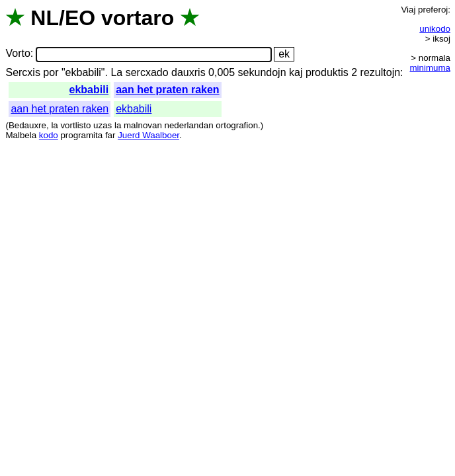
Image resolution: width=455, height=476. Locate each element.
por (51, 72)
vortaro (138, 18)
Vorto (18, 54)
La (116, 72)
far (110, 135)
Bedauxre (27, 125)
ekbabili (89, 90)
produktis (327, 72)
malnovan (143, 125)
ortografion (237, 125)
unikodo (435, 29)
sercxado (147, 72)
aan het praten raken (168, 90)
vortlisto (75, 125)
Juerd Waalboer (148, 135)
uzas (103, 125)
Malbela (21, 135)
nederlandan (189, 125)
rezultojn (380, 72)
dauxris (188, 72)
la (54, 125)
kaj (296, 72)
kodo (49, 135)
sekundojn (262, 72)
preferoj (433, 10)
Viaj (408, 10)
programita (81, 135)
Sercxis (22, 72)
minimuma (430, 68)
